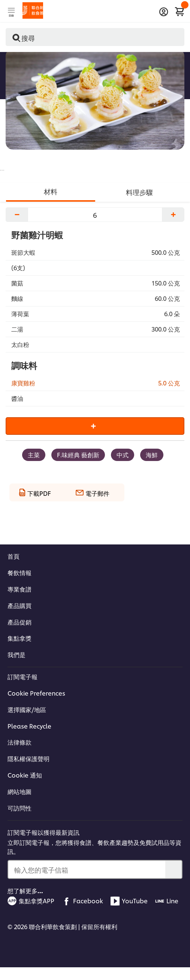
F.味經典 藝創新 (78, 455)
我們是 (16, 654)
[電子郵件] (92, 491)
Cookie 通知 (25, 775)
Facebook (82, 901)
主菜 (34, 455)
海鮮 (152, 455)
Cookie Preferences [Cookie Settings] (36, 693)
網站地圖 (19, 791)
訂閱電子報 (22, 677)
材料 (51, 191)
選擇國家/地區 (27, 709)
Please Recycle (29, 726)
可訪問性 (19, 808)
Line (167, 901)
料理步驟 (139, 192)
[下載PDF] (35, 491)
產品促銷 (19, 622)
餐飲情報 (19, 573)
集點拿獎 (19, 638)
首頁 (13, 556)
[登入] (164, 12)
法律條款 (19, 742)
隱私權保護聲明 (28, 758)
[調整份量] (95, 215)
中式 (123, 455)
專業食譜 (19, 589)
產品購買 (19, 605)
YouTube (129, 901)
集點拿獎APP (31, 901)
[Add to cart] (95, 426)
